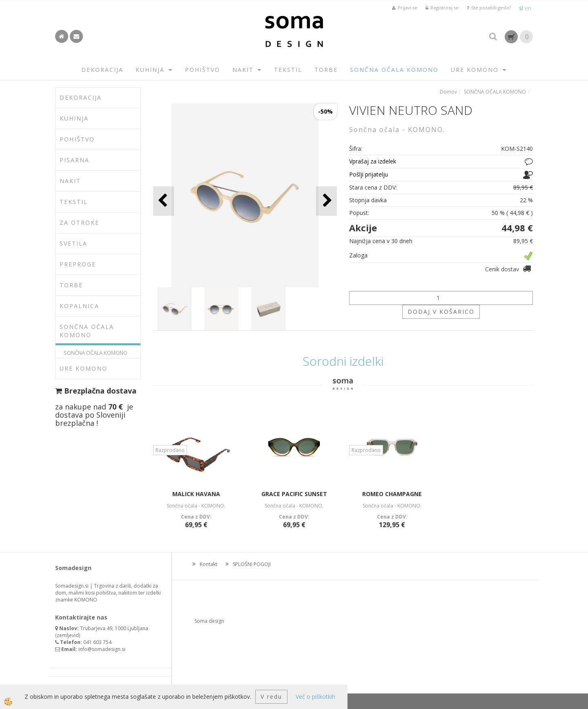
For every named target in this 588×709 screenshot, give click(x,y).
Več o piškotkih (315, 697)
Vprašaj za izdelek (373, 161)
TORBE (326, 70)
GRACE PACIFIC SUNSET (294, 494)
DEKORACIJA (102, 70)
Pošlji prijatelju (369, 174)
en (528, 8)
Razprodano (170, 450)
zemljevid (68, 635)
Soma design (209, 621)
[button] (326, 201)
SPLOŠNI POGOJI (252, 564)
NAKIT (243, 70)
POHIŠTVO (203, 70)
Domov (448, 92)
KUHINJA (150, 70)
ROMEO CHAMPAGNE (392, 494)
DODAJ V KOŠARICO (441, 312)
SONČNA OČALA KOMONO (394, 70)
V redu (271, 697)
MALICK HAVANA (196, 494)
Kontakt (208, 564)
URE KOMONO (475, 70)
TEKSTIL (288, 70)
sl (521, 8)
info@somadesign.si (102, 649)
